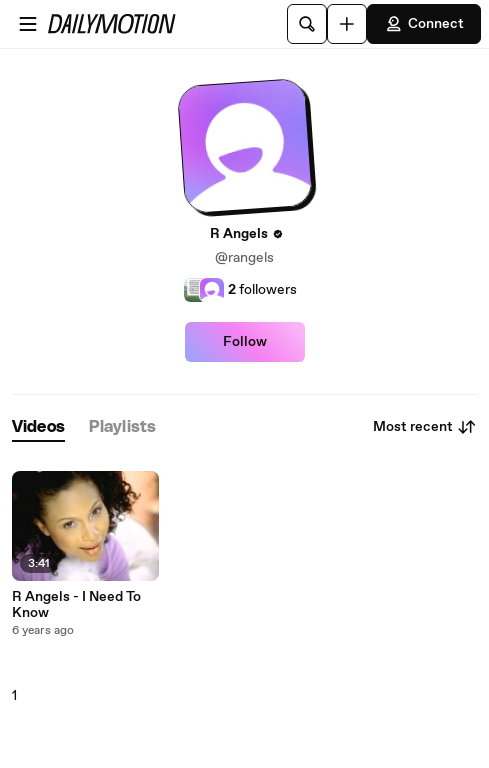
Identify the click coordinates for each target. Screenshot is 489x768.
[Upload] (347, 24)
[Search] (307, 24)
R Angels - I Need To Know (76, 605)
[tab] (38, 427)
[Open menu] (28, 24)
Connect (424, 24)
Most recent (425, 427)
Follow (245, 342)
